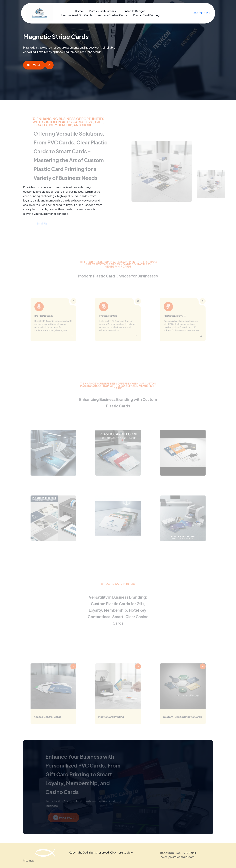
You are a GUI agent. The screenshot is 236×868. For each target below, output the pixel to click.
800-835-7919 (178, 853)
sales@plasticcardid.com (178, 857)
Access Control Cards (113, 15)
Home (79, 11)
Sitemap (29, 861)
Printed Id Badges (134, 11)
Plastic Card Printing (146, 15)
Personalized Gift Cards (76, 15)
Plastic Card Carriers (102, 11)
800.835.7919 (202, 13)
